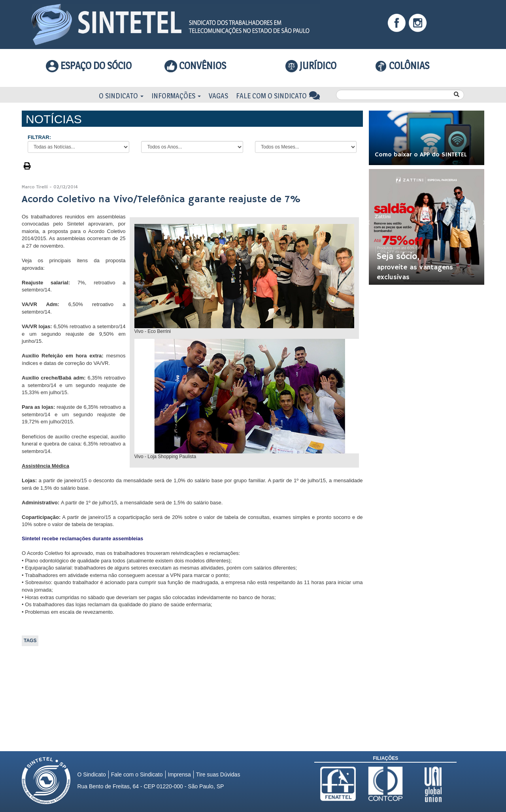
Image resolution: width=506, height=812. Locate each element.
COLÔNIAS (402, 66)
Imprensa (179, 774)
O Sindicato (121, 96)
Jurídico (311, 66)
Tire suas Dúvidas (218, 774)
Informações (176, 96)
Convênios (195, 66)
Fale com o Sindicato (278, 96)
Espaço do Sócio (89, 66)
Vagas (218, 96)
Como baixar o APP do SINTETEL (421, 155)
